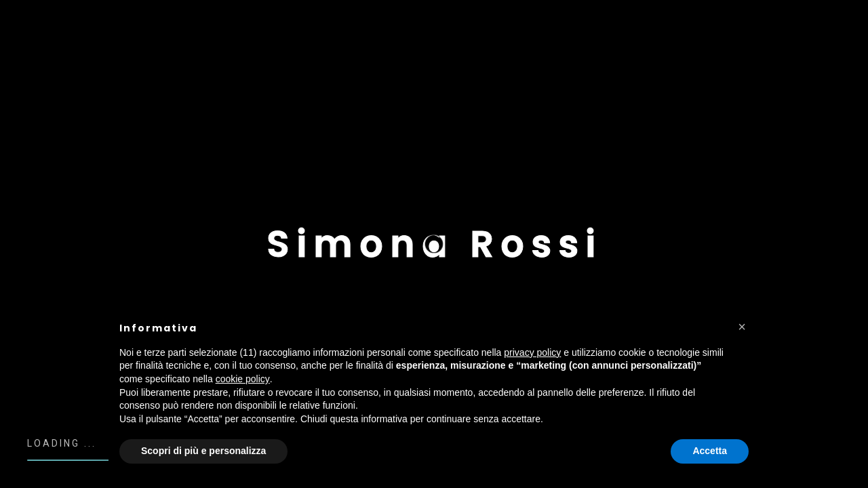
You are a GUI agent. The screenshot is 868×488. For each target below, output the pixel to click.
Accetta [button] (710, 451)
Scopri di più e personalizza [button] (203, 451)
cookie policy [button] (243, 379)
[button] (742, 327)
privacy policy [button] (532, 352)
